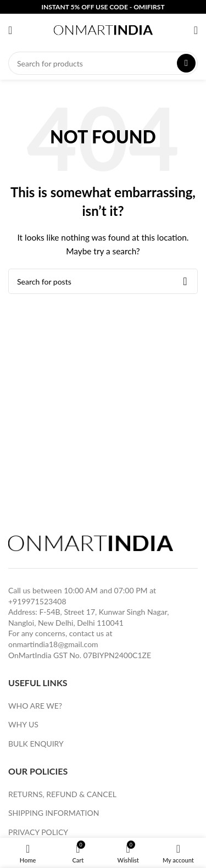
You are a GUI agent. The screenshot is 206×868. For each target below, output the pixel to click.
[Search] (103, 63)
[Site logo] (103, 29)
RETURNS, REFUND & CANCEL (62, 794)
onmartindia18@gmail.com (53, 644)
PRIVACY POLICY (38, 832)
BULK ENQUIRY (36, 744)
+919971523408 (37, 601)
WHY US (23, 724)
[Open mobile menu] (10, 30)
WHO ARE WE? (35, 706)
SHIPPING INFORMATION (54, 813)
